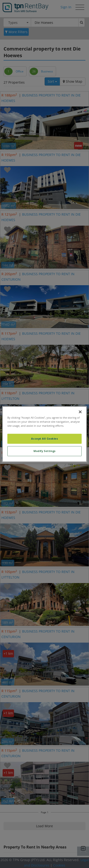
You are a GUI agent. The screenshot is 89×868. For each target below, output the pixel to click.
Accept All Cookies (44, 439)
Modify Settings (44, 451)
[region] (44, 434)
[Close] (80, 412)
